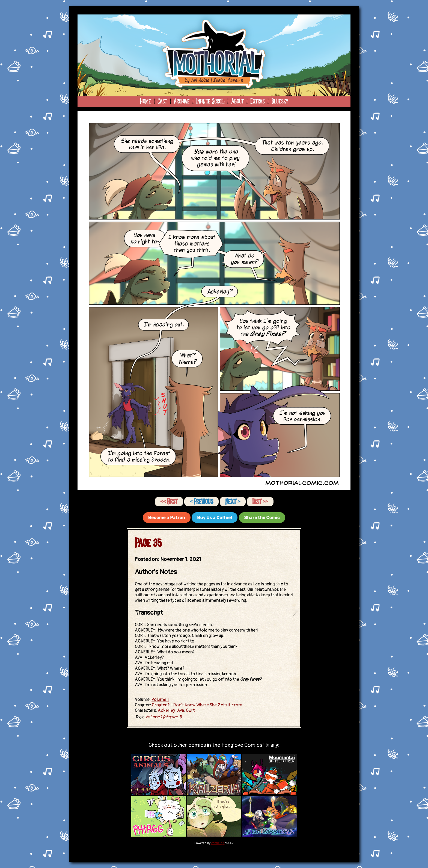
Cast (162, 102)
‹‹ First (169, 502)
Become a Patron (167, 518)
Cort (190, 710)
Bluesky (280, 102)
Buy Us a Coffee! (215, 518)
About (237, 102)
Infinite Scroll (210, 102)
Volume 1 (160, 700)
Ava (181, 710)
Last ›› (260, 502)
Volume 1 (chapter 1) (163, 717)
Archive (182, 102)
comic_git (218, 843)
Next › (233, 502)
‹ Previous (201, 502)
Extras (258, 102)
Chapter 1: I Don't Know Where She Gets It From (197, 705)
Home (145, 102)
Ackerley (167, 710)
